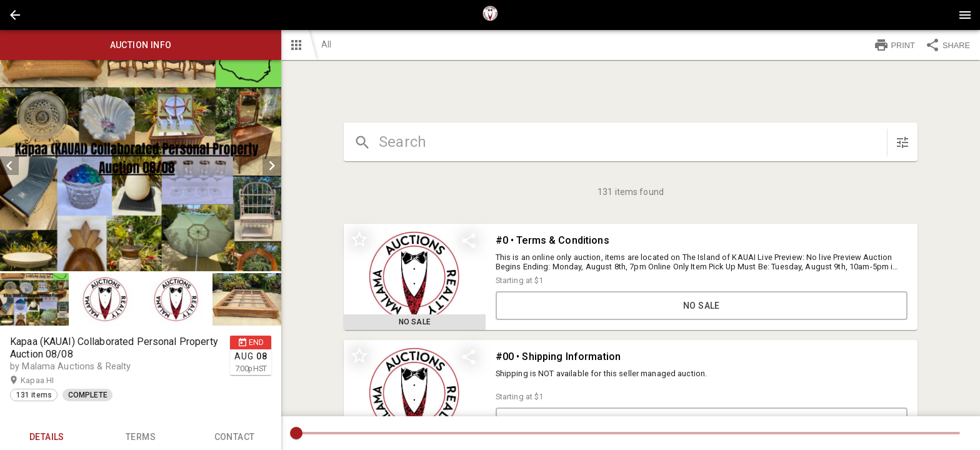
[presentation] (490, 15)
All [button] (326, 44)
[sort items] (902, 142)
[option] (141, 166)
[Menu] (965, 15)
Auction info (141, 45)
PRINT (894, 45)
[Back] (15, 15)
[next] (272, 166)
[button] (15, 15)
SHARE (947, 45)
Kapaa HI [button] (49, 381)
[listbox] (141, 166)
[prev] (9, 166)
